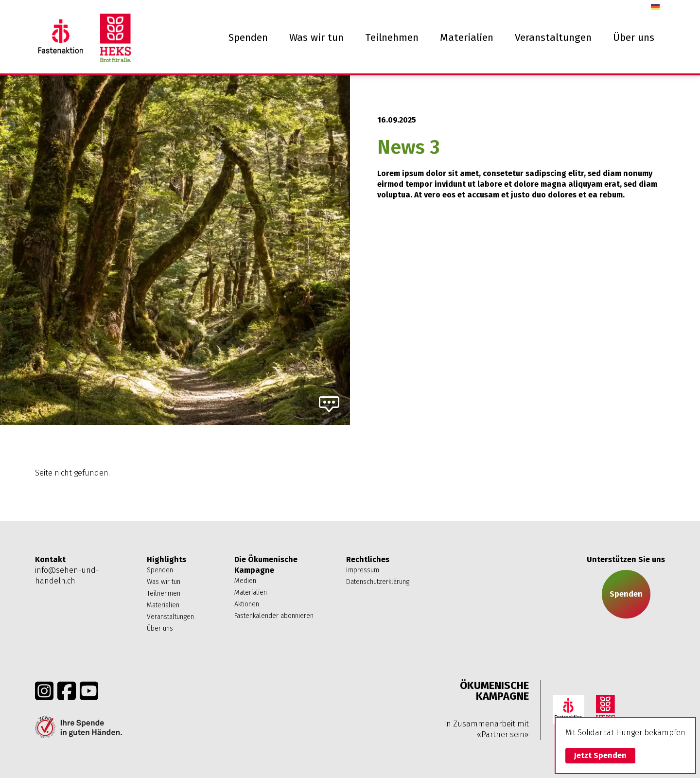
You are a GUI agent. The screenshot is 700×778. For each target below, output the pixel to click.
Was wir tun (316, 37)
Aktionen (247, 604)
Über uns (634, 37)
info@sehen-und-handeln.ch (67, 575)
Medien (245, 581)
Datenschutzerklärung (378, 582)
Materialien (467, 37)
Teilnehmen (392, 37)
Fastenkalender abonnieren (274, 616)
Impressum (363, 570)
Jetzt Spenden (600, 755)
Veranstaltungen (553, 37)
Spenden (248, 37)
